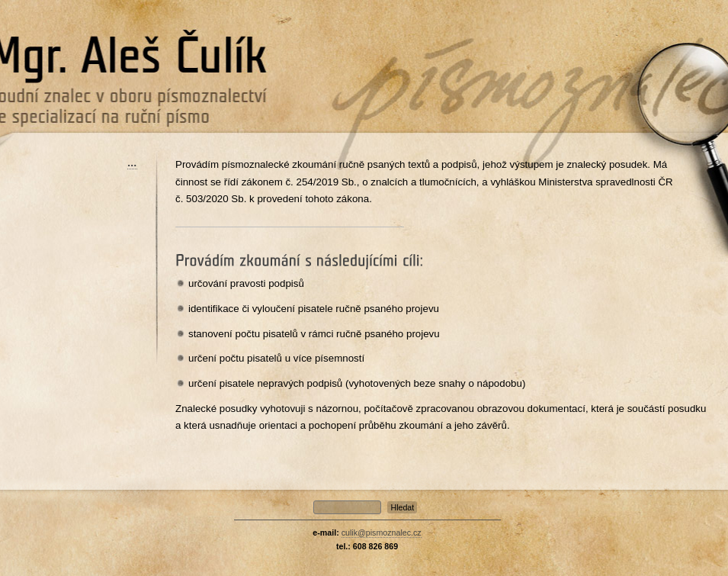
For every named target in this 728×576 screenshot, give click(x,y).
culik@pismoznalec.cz (382, 533)
